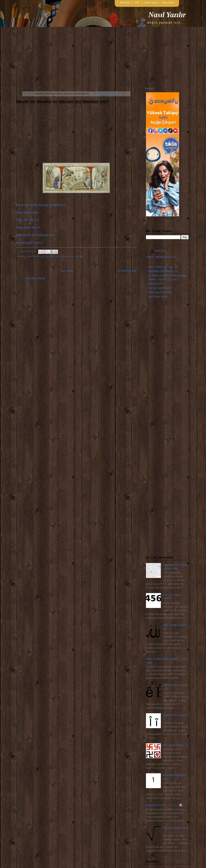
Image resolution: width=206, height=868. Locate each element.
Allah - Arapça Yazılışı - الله (163, 267)
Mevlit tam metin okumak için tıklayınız (41, 205)
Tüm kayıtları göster (104, 94)
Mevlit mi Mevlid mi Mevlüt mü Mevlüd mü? (63, 102)
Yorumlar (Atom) (35, 278)
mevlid (31, 256)
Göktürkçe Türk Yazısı (160, 292)
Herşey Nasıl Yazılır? (30, 243)
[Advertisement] (167, 428)
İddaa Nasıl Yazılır (28, 228)
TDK (137, 2)
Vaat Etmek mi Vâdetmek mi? (35, 235)
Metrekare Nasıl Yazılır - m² (163, 271)
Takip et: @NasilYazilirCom (161, 257)
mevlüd (70, 256)
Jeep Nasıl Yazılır (27, 212)
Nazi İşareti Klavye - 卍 (175, 745)
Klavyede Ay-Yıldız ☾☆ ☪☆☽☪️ (164, 805)
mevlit (41, 256)
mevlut (60, 256)
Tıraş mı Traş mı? (28, 220)
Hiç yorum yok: (29, 251)
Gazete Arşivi (151, 2)
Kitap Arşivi (168, 2)
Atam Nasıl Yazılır (158, 297)
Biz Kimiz (125, 2)
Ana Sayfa (67, 271)
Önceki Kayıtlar (127, 271)
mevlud (50, 256)
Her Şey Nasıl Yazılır (159, 288)
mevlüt (80, 256)
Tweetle (149, 88)
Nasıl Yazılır (167, 15)
